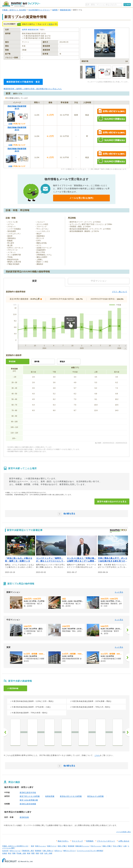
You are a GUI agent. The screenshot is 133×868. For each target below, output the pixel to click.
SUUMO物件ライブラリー (39, 10)
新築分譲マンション (82, 846)
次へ (127, 732)
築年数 (37, 362)
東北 (10, 853)
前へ (6, 732)
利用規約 (90, 841)
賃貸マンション (41, 846)
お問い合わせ (124, 841)
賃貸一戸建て (62, 846)
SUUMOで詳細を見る (112, 119)
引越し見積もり (48, 851)
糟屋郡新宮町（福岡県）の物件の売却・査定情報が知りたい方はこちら (33, 89)
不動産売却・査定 (28, 851)
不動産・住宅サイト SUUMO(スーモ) (15, 846)
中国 (41, 853)
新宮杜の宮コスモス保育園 (71, 796)
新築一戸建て (107, 846)
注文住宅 (5, 851)
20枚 (10, 166)
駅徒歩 (62, 362)
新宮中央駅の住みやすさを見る (112, 502)
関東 (14, 853)
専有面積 (12, 362)
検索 (128, 4)
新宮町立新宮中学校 (28, 793)
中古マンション (96, 846)
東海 (29, 853)
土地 (125, 846)
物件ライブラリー (70, 851)
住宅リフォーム (15, 851)
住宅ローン (58, 851)
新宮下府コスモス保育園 (30, 796)
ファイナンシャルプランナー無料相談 (90, 851)
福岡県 (55, 10)
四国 (37, 853)
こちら (97, 755)
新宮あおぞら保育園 (95, 796)
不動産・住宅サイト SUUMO (14, 10)
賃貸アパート (52, 846)
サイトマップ (77, 841)
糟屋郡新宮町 (66, 10)
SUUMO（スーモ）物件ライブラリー (21, 4)
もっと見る (119, 592)
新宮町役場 (24, 817)
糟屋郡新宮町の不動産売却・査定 (23, 82)
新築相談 (38, 851)
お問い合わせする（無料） (112, 111)
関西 (33, 853)
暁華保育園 (50, 796)
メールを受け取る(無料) (81, 198)
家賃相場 (71, 846)
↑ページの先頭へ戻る (123, 832)
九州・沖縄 (48, 853)
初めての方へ (63, 841)
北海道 (5, 853)
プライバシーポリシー (106, 841)
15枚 (10, 124)
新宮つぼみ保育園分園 (29, 800)
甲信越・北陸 (21, 853)
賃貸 (50, 24)
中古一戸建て (117, 846)
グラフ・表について (120, 292)
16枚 (10, 145)
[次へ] (127, 630)
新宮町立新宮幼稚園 (28, 804)
